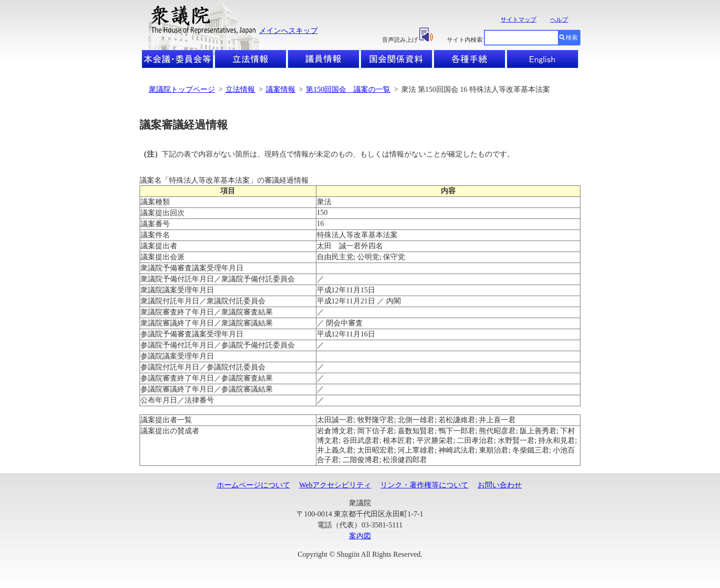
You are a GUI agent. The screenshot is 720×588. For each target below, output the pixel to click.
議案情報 (281, 89)
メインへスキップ (288, 31)
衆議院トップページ (182, 89)
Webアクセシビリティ (335, 485)
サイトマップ (518, 20)
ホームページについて (253, 485)
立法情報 (240, 89)
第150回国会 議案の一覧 (348, 89)
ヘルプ (559, 20)
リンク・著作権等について (424, 485)
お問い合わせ (500, 485)
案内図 (360, 536)
